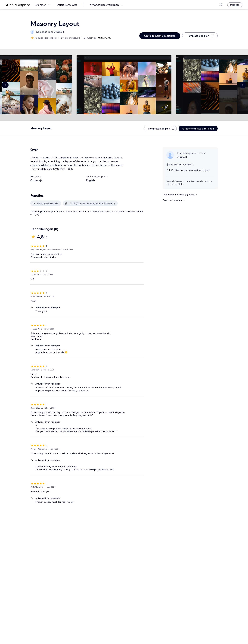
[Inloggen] (235, 5)
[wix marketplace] (18, 5)
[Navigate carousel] (5, 85)
